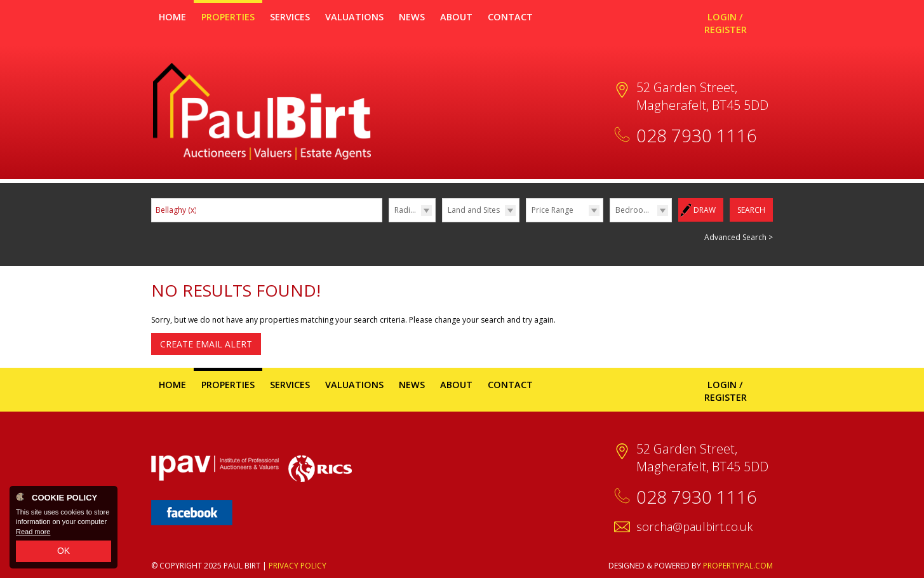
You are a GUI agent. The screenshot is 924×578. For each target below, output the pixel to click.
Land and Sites (474, 210)
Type (442, 221)
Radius (406, 210)
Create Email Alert (206, 344)
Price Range (552, 210)
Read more (33, 532)
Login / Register (726, 23)
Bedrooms (635, 210)
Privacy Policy (298, 566)
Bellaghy (176, 210)
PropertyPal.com (738, 566)
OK (64, 551)
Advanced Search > (739, 237)
